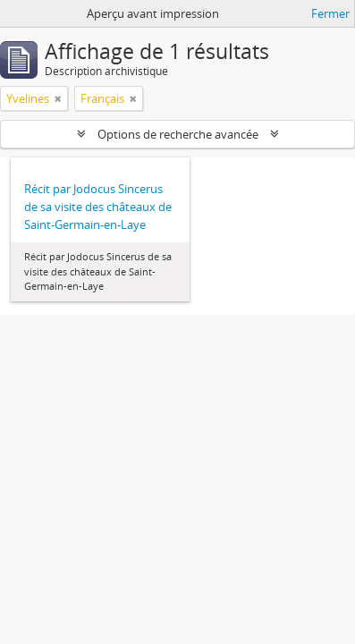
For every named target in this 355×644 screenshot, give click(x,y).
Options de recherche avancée (178, 134)
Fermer (330, 13)
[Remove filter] (58, 98)
